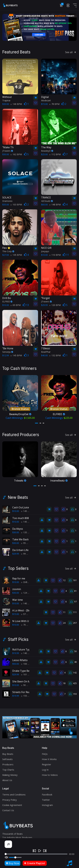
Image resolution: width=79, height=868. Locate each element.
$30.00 (16, 532)
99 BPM (26, 554)
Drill (24, 582)
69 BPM (16, 305)
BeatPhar (46, 352)
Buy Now (12, 863)
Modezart (46, 100)
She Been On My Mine (25, 681)
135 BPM (27, 532)
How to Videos (50, 775)
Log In (45, 770)
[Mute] (6, 857)
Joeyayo (45, 251)
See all (71, 52)
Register (47, 764)
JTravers (8, 151)
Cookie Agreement (12, 805)
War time (18, 600)
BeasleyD (47, 151)
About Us (7, 780)
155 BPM (27, 696)
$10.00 (16, 511)
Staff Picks (18, 639)
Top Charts (8, 770)
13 (26, 305)
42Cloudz (47, 201)
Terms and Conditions (14, 794)
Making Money (10, 775)
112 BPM (55, 154)
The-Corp (8, 251)
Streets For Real (21, 692)
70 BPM (26, 625)
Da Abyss (18, 529)
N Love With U (21, 621)
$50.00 (16, 664)
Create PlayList (35, 863)
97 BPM (26, 614)
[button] (36, 423)
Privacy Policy (10, 800)
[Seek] (36, 854)
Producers (8, 764)
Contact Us (8, 810)
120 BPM (55, 305)
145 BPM (16, 255)
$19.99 (16, 653)
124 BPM (27, 593)
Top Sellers (18, 568)
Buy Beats (8, 754)
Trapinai (6, 100)
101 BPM (27, 674)
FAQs (45, 754)
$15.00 (16, 614)
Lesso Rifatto (20, 660)
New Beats (18, 497)
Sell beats (7, 759)
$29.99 (16, 554)
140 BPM (16, 104)
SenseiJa (8, 352)
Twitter (46, 800)
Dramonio (7, 201)
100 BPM (27, 664)
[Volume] (15, 857)
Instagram (47, 805)
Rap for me (19, 578)
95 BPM (26, 543)
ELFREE (7, 302)
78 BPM (54, 104)
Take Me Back (20, 539)
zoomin (17, 589)
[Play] (40, 851)
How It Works (49, 759)
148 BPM (55, 205)
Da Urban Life (20, 550)
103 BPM (16, 205)
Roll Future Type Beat (25, 649)
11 (66, 255)
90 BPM (26, 685)
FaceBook (47, 794)
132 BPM (55, 355)
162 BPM (16, 154)
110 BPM (55, 255)
